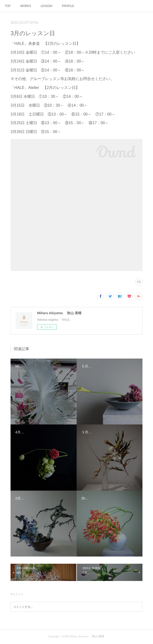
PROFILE (68, 6)
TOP (8, 6)
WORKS (25, 6)
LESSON (47, 6)
